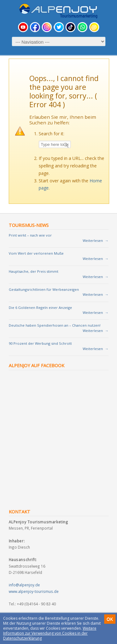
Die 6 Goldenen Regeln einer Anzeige (40, 308)
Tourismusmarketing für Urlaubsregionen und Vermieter (59, 11)
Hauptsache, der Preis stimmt (34, 271)
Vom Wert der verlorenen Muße (36, 253)
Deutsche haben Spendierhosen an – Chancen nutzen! (55, 325)
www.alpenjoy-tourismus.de (34, 591)
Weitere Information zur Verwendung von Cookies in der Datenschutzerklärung (50, 633)
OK (110, 619)
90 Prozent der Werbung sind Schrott (40, 343)
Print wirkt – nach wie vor (30, 235)
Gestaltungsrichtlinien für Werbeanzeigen (44, 289)
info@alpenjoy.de (24, 585)
